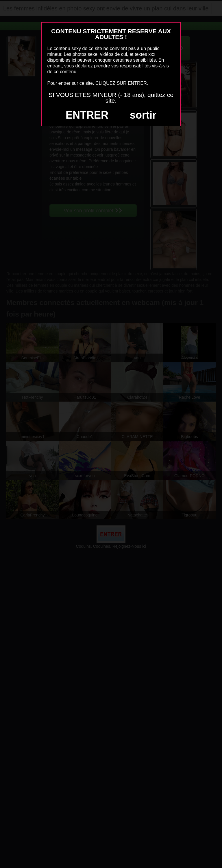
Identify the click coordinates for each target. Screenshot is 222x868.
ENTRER (87, 115)
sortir (143, 115)
